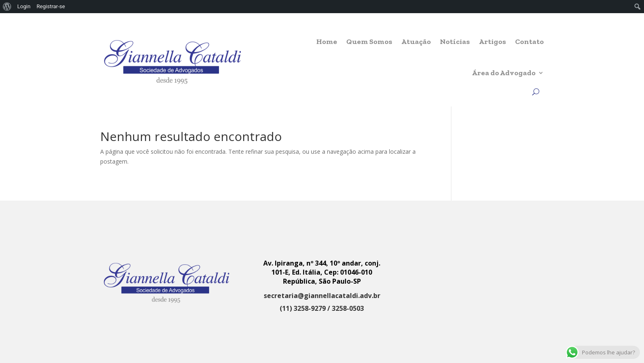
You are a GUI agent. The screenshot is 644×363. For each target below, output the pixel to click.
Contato (529, 42)
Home (327, 42)
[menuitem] (7, 7)
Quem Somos (369, 42)
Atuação (416, 42)
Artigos (492, 42)
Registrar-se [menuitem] (51, 6)
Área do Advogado (504, 73)
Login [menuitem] (24, 6)
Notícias (455, 42)
